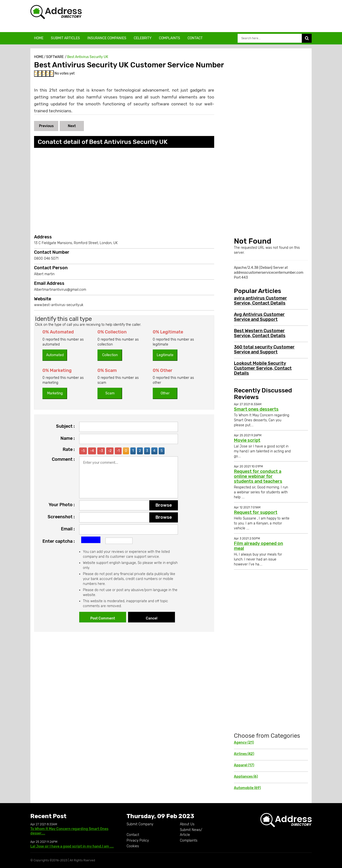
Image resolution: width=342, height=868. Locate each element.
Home (39, 38)
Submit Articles (65, 38)
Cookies (133, 846)
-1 (118, 451)
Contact (195, 38)
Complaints (170, 38)
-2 (110, 451)
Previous (46, 126)
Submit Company (140, 824)
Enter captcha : (59, 541)
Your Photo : (62, 505)
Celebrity (143, 38)
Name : (68, 438)
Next (72, 126)
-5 (83, 451)
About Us (187, 824)
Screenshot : (61, 517)
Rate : (69, 449)
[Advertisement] (213, 16)
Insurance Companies (107, 38)
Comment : (63, 459)
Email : (68, 529)
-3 (101, 451)
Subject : (65, 426)
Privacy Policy (138, 840)
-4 (92, 451)
